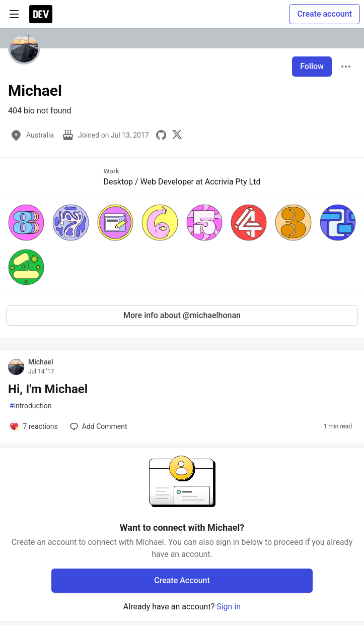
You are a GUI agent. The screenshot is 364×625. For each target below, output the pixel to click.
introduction (31, 406)
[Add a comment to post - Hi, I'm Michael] (33, 426)
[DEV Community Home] (41, 14)
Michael (41, 362)
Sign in (229, 607)
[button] (26, 222)
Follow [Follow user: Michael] (312, 66)
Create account (324, 14)
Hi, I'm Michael (48, 389)
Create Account (182, 580)
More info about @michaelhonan (182, 315)
